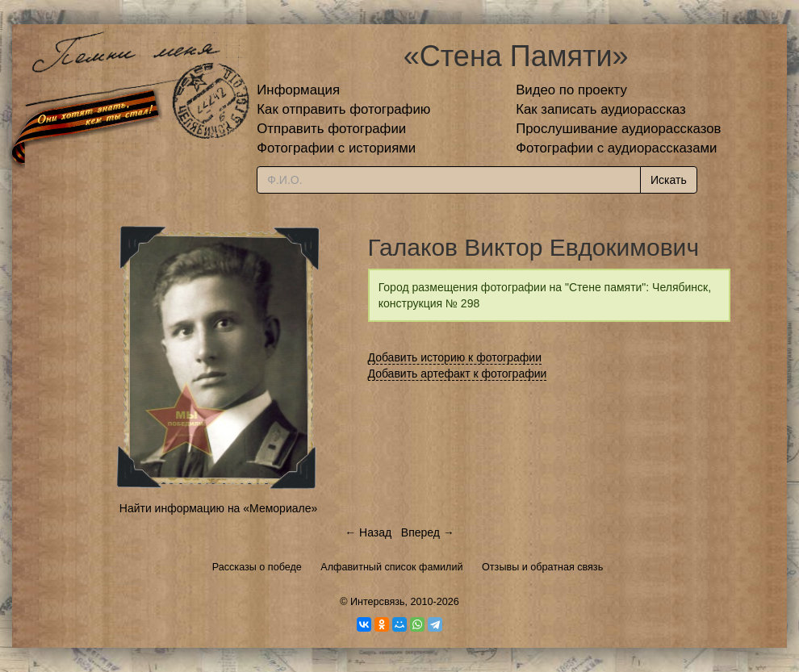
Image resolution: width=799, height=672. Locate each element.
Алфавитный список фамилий (391, 567)
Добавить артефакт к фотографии (458, 374)
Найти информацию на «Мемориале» (218, 508)
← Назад (368, 532)
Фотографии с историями (336, 148)
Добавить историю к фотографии (455, 357)
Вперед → (428, 532)
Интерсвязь (378, 602)
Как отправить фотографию (343, 109)
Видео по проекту (571, 90)
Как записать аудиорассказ (601, 109)
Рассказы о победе (257, 567)
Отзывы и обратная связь (542, 567)
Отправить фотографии (331, 129)
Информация (298, 90)
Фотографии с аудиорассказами (616, 148)
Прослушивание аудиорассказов (618, 129)
